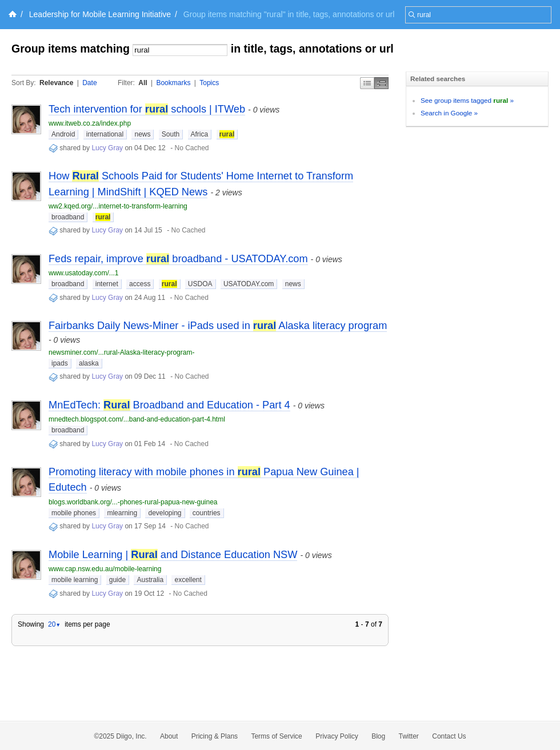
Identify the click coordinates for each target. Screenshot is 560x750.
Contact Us (449, 736)
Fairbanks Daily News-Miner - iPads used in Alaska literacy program (218, 326)
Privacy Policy (337, 736)
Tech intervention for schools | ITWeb (147, 109)
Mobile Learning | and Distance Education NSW (173, 555)
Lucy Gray (107, 148)
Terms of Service (276, 736)
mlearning (122, 513)
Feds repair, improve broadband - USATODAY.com (178, 259)
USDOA (200, 284)
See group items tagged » (467, 100)
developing (165, 513)
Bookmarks (173, 83)
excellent (188, 580)
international (105, 134)
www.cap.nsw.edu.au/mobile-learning (105, 569)
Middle (381, 83)
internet (107, 284)
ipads (60, 363)
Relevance (56, 83)
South (171, 134)
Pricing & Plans (215, 736)
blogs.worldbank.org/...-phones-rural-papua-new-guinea (133, 502)
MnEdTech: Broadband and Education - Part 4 (169, 405)
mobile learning (75, 580)
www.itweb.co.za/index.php (90, 123)
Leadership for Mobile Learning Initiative (100, 14)
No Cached (191, 148)
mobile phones (74, 513)
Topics (209, 83)
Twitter (409, 736)
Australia (150, 580)
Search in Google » (449, 113)
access (140, 284)
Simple (367, 83)
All (143, 83)
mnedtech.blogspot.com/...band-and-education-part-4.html (137, 419)
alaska (89, 363)
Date (89, 83)
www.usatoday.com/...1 (84, 273)
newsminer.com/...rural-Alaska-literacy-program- (121, 352)
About (169, 736)
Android (63, 134)
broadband (68, 217)
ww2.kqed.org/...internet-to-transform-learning (118, 206)
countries (207, 513)
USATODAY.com (249, 284)
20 (54, 624)
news (142, 134)
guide (117, 580)
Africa (200, 134)
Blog (378, 736)
